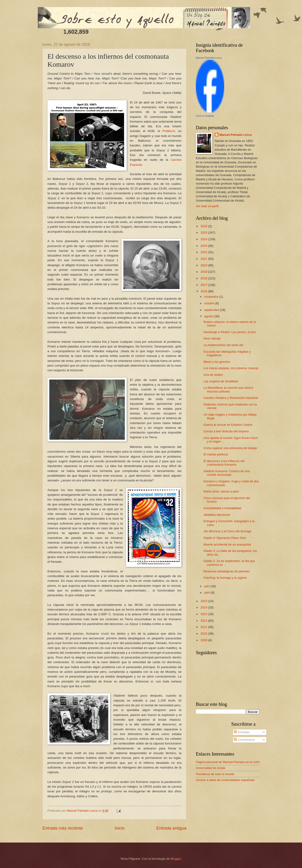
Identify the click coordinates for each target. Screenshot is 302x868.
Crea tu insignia (205, 116)
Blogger (176, 859)
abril (207, 593)
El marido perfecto (216, 454)
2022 (204, 252)
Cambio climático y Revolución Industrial (231, 398)
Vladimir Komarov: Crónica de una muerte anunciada (226, 473)
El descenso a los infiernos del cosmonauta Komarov (224, 463)
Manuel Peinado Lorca (209, 58)
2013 (204, 614)
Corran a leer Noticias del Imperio (226, 431)
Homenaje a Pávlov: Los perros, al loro (230, 332)
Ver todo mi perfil (207, 206)
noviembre (212, 297)
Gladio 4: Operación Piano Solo (225, 538)
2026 (204, 226)
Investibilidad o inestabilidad (222, 508)
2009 (204, 640)
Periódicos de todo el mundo (215, 774)
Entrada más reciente (63, 828)
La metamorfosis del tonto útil (223, 345)
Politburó (169, 131)
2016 (204, 291)
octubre (210, 303)
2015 (204, 601)
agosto (209, 316)
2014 (204, 607)
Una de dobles (213, 375)
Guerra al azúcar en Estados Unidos (228, 425)
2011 (204, 627)
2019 (204, 272)
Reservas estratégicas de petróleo (226, 571)
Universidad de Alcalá (210, 768)
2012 (204, 621)
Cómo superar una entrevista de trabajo (230, 448)
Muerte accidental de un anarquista (227, 544)
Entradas (242, 732)
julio (207, 586)
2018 (204, 278)
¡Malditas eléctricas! (217, 515)
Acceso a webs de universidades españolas (225, 780)
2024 (204, 239)
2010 (204, 634)
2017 (204, 285)
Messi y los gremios (217, 362)
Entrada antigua (171, 828)
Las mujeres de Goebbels (221, 381)
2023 (204, 246)
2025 (204, 233)
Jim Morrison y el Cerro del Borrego (227, 531)
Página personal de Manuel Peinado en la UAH (228, 762)
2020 (204, 265)
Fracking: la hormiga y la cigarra (225, 578)
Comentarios (244, 740)
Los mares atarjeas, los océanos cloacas (231, 368)
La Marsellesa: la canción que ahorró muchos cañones (228, 389)
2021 (204, 259)
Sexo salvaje (212, 338)
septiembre (212, 310)
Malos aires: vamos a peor (221, 491)
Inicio (120, 828)
